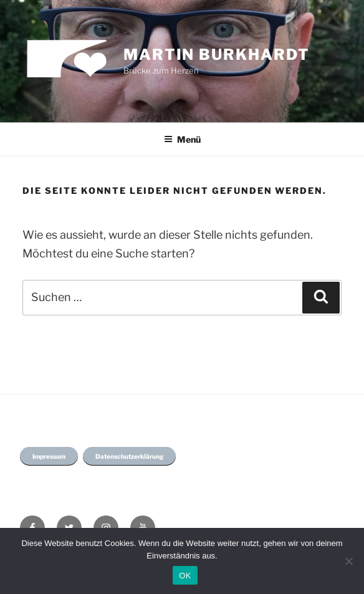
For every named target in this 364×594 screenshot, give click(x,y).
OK (185, 576)
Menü (182, 139)
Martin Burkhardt (217, 55)
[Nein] (348, 561)
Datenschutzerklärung (129, 456)
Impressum (49, 456)
